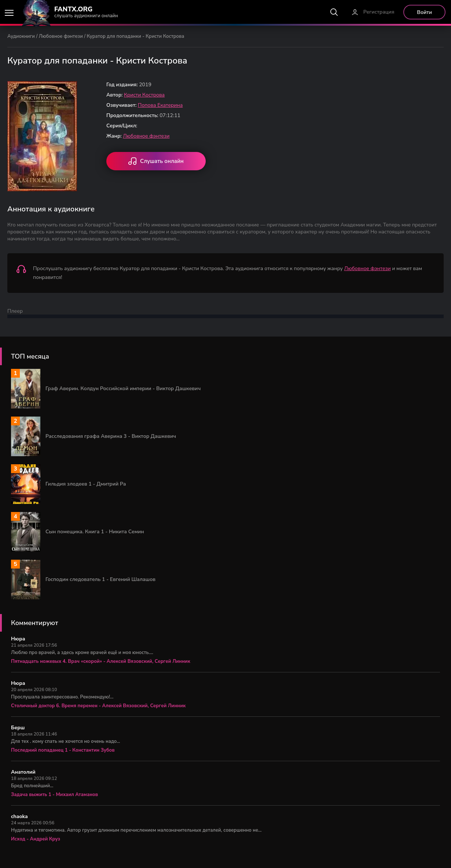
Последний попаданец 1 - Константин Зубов (63, 750)
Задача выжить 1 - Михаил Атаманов (54, 795)
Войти (424, 12)
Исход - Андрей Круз (36, 839)
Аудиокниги (21, 36)
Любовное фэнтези (61, 36)
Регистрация (379, 12)
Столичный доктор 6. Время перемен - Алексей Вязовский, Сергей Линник (98, 706)
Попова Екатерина (160, 105)
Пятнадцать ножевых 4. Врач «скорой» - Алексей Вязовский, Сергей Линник (101, 661)
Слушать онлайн (156, 162)
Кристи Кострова (144, 95)
